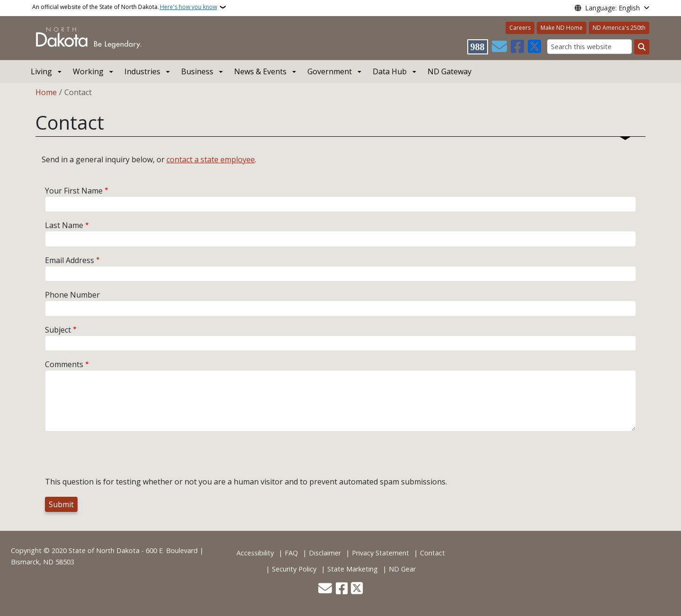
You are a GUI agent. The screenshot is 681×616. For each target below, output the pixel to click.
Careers (520, 28)
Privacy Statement (380, 553)
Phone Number (72, 295)
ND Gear (402, 569)
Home (46, 92)
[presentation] (117, 458)
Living (41, 71)
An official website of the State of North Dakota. (125, 7)
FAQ (291, 553)
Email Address (70, 260)
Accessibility (255, 553)
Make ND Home (562, 28)
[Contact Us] (499, 47)
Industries (142, 71)
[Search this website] (589, 47)
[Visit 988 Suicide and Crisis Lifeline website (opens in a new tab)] (478, 47)
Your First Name (74, 191)
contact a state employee (211, 159)
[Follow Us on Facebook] (517, 47)
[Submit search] (642, 47)
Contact (432, 553)
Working (88, 71)
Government (330, 71)
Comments (64, 364)
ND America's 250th (619, 28)
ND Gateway (450, 71)
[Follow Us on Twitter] (534, 47)
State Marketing (353, 569)
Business (197, 71)
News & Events (260, 71)
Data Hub (390, 71)
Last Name (64, 225)
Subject (58, 330)
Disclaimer (325, 553)
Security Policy (294, 569)
